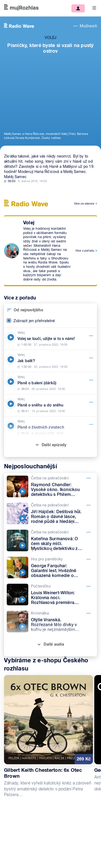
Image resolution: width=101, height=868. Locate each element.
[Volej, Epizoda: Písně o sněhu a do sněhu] (50, 405)
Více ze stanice (84, 203)
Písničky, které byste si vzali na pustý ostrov (50, 48)
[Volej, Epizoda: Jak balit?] (50, 361)
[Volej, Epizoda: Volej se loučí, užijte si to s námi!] (50, 339)
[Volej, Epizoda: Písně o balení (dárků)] (50, 383)
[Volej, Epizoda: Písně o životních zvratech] (50, 427)
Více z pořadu (85, 251)
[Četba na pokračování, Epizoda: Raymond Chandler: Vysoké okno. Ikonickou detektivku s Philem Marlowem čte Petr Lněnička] (50, 486)
